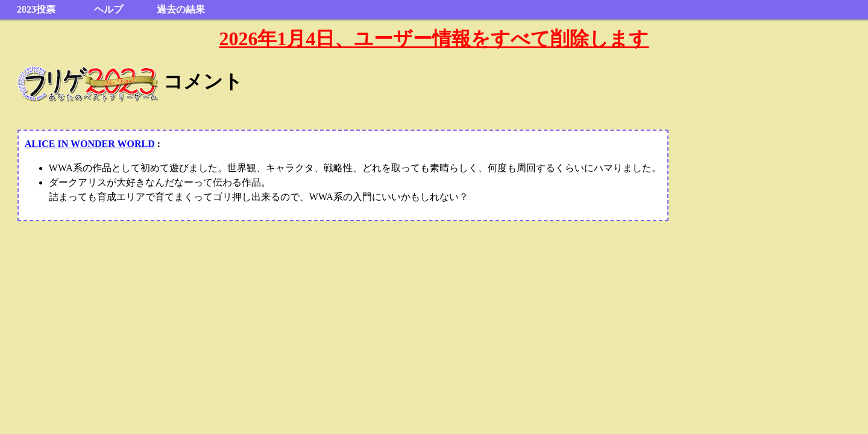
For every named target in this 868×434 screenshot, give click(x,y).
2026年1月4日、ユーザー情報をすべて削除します (434, 39)
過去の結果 (181, 9)
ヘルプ (108, 9)
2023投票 (36, 9)
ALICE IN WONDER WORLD (90, 144)
